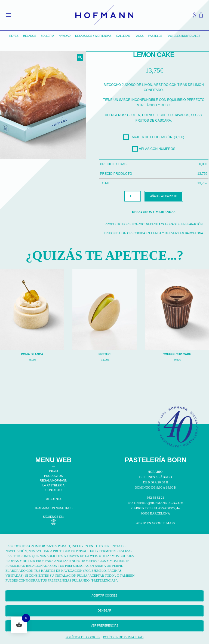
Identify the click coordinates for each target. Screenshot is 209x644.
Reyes (14, 36)
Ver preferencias (104, 626)
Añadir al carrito (164, 196)
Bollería (47, 36)
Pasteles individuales (184, 36)
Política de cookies (83, 637)
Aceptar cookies (105, 596)
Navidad (65, 36)
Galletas (123, 36)
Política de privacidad (123, 637)
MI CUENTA (53, 499)
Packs (139, 36)
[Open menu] (9, 15)
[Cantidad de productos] (133, 196)
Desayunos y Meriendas (93, 36)
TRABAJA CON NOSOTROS (54, 508)
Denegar (104, 611)
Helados (30, 36)
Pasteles (155, 36)
